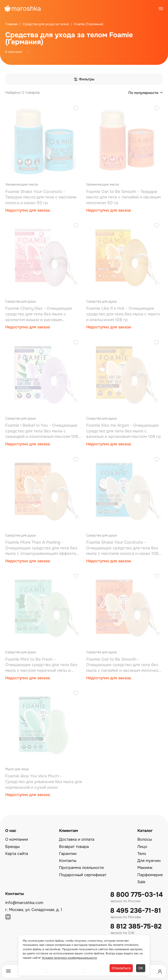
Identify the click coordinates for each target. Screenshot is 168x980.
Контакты (68, 861)
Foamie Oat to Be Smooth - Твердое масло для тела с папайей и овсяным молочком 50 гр (123, 197)
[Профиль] (160, 971)
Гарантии (68, 854)
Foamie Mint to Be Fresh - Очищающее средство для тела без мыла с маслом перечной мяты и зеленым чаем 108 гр (41, 665)
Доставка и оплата (77, 839)
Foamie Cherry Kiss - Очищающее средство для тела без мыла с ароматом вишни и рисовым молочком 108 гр (39, 314)
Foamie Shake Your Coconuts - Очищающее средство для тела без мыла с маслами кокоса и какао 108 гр (122, 548)
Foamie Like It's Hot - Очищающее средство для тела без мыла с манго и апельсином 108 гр (123, 314)
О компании (17, 839)
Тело (142, 854)
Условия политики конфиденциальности (69, 958)
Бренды (12, 847)
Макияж (145, 868)
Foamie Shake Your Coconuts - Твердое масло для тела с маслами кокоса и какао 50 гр (41, 197)
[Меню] (8, 971)
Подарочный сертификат (83, 875)
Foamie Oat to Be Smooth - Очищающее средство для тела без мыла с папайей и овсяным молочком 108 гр (124, 665)
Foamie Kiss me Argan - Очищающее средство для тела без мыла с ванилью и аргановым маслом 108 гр (123, 431)
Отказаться (121, 968)
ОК (141, 968)
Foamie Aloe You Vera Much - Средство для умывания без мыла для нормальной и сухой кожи (44, 782)
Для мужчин (149, 861)
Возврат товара (74, 847)
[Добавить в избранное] (76, 109)
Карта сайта (17, 854)
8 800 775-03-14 (136, 895)
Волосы (145, 839)
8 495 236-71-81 (136, 911)
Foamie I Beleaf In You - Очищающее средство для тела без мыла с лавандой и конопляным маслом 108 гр (42, 431)
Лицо (142, 847)
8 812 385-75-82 (136, 926)
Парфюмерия (150, 875)
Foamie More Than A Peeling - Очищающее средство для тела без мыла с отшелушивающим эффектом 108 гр (42, 548)
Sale (141, 882)
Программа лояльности (81, 868)
